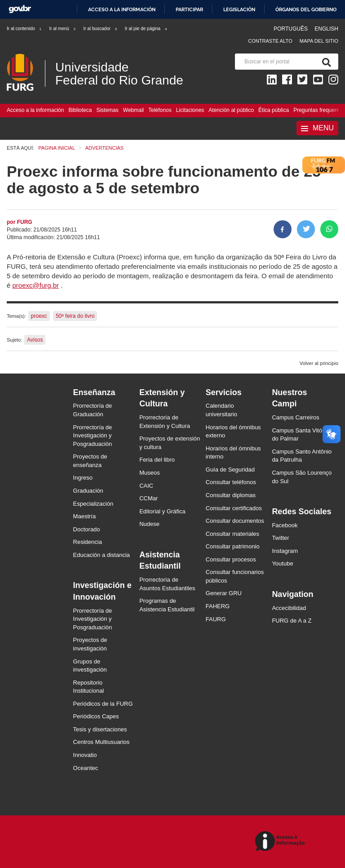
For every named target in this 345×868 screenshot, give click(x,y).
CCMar (148, 498)
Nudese (149, 524)
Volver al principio (319, 363)
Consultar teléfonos (231, 482)
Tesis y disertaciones (100, 729)
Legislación (239, 9)
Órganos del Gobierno (306, 9)
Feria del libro (157, 460)
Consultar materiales (232, 534)
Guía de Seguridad (230, 470)
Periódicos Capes (96, 716)
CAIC (146, 486)
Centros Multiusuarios (102, 742)
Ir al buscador (100, 29)
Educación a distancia (102, 555)
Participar (189, 9)
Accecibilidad (289, 608)
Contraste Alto (270, 41)
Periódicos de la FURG (103, 704)
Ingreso (83, 478)
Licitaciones (190, 110)
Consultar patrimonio (233, 546)
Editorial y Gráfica (162, 511)
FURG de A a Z (292, 621)
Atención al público (231, 110)
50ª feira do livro (75, 316)
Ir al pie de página (146, 29)
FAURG (216, 619)
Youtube (282, 563)
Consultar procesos (231, 559)
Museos (150, 473)
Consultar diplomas (231, 495)
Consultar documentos (235, 521)
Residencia (88, 542)
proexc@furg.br (36, 285)
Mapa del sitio (319, 41)
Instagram (285, 551)
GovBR (20, 9)
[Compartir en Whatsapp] (329, 229)
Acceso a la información (122, 9)
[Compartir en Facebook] (283, 229)
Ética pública (274, 110)
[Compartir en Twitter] (306, 229)
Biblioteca (80, 110)
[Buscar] (325, 62)
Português (291, 29)
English (326, 29)
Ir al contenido (24, 29)
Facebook (285, 525)
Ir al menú (63, 29)
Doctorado (87, 529)
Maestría (85, 516)
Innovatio (85, 755)
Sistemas (107, 110)
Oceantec (86, 768)
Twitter (280, 538)
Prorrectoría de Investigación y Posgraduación (93, 436)
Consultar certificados (234, 508)
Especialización (93, 504)
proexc (39, 316)
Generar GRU (224, 593)
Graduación (88, 491)
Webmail (133, 110)
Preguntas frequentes (319, 110)
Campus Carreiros (295, 417)
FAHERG (218, 606)
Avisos (35, 340)
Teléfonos (160, 110)
